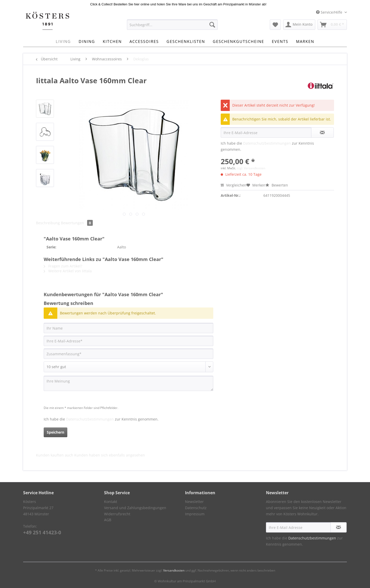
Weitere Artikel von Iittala (68, 271)
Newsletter (194, 502)
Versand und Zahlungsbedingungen (135, 508)
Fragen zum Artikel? (63, 266)
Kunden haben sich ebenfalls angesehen (110, 455)
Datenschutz (196, 508)
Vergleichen (234, 185)
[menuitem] (172, 27)
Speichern (55, 432)
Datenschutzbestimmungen (267, 143)
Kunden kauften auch (55, 455)
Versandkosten (174, 570)
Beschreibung (48, 223)
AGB (108, 520)
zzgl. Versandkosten (251, 168)
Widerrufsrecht (117, 514)
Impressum (195, 514)
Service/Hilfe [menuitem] (330, 12)
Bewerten (277, 185)
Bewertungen (77, 223)
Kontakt (111, 502)
